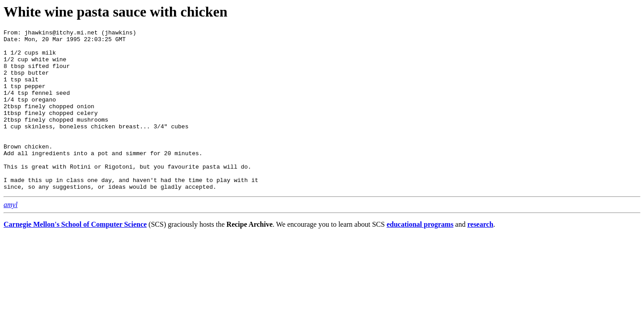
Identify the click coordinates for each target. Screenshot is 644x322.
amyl (11, 237)
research (480, 256)
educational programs (420, 256)
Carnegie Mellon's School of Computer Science (75, 256)
